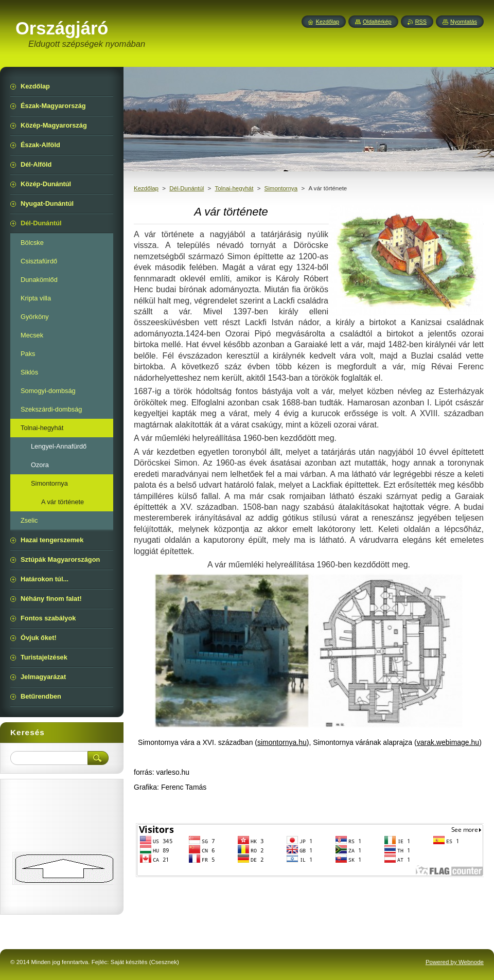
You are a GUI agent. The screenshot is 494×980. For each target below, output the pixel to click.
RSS (421, 22)
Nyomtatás (464, 22)
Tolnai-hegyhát (234, 188)
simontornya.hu (282, 742)
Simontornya (281, 188)
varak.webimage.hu (448, 742)
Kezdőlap (146, 188)
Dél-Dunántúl (187, 188)
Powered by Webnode (455, 962)
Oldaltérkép (377, 22)
